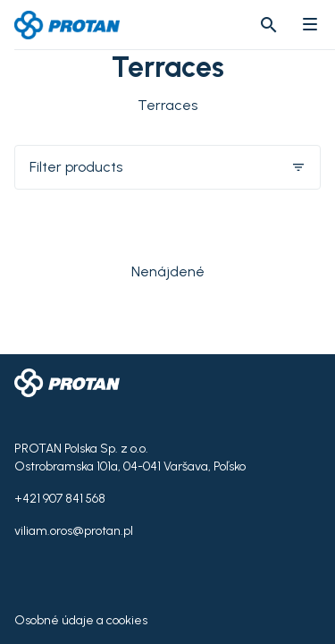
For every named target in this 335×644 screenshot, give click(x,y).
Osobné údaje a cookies (81, 620)
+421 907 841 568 (60, 499)
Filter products (167, 167)
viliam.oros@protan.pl (74, 531)
